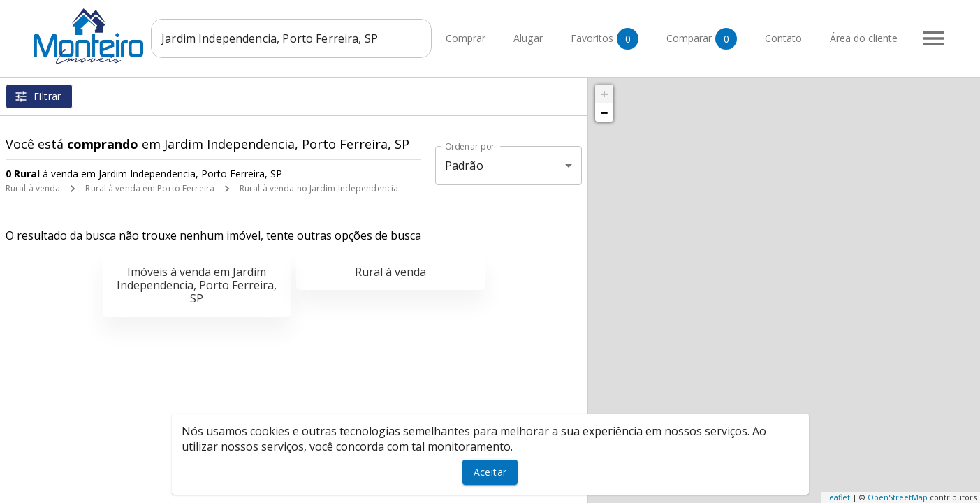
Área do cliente (864, 39)
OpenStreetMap (898, 497)
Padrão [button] (464, 166)
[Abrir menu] (934, 38)
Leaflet (838, 497)
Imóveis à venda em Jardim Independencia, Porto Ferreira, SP (197, 285)
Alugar (528, 39)
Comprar (466, 39)
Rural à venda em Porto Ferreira (150, 188)
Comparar (702, 39)
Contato (783, 39)
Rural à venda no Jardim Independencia (319, 188)
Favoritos (605, 39)
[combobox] (294, 38)
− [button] (604, 112)
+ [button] (605, 94)
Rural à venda (33, 188)
